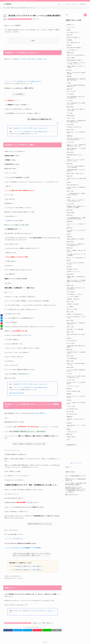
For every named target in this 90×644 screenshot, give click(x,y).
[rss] (84, 1)
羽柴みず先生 (70, 379)
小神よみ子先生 (70, 163)
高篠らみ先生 (70, 267)
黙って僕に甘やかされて (73, 449)
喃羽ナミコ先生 (70, 360)
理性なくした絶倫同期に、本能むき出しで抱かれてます (76, 271)
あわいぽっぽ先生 (71, 61)
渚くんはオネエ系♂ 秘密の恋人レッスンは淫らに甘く (76, 344)
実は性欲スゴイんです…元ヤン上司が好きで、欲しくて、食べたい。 (20, 19)
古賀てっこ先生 (70, 206)
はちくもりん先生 (71, 372)
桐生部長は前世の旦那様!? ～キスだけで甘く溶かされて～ (76, 183)
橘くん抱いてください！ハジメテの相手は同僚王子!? (76, 415)
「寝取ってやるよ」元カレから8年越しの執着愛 (76, 193)
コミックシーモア (71, 28)
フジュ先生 (69, 405)
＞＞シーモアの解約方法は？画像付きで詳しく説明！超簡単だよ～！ (27, 570)
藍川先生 (69, 31)
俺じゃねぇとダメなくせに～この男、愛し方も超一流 (76, 430)
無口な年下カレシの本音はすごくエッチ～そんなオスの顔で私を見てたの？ (76, 149)
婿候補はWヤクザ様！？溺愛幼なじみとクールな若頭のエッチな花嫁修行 (77, 223)
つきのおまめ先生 (71, 316)
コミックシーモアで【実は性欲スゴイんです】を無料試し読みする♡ (31, 132)
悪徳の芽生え (70, 255)
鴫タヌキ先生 (70, 226)
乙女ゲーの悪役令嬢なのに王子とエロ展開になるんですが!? (76, 111)
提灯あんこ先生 (70, 309)
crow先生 (69, 196)
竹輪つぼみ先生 (70, 297)
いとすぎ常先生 (70, 101)
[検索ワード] (76, 15)
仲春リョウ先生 (70, 338)
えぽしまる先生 (70, 133)
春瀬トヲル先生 (70, 386)
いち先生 (69, 88)
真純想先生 (69, 427)
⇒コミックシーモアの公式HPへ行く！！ (15, 539)
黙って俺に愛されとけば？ (73, 443)
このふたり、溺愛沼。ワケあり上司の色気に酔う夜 (76, 437)
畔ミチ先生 (69, 74)
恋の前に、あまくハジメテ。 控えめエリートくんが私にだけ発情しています (76, 216)
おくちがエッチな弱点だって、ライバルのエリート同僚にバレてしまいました (76, 67)
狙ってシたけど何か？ (72, 98)
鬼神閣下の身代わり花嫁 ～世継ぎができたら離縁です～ (76, 375)
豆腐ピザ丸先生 (70, 260)
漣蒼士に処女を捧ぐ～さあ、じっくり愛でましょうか (76, 462)
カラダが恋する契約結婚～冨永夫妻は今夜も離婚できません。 (76, 92)
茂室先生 (69, 465)
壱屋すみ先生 (70, 95)
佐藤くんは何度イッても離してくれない (76, 186)
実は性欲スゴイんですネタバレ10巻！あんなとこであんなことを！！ (31, 128)
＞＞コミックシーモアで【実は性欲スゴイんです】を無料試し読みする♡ (23, 81)
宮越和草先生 (70, 452)
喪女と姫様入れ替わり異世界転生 (74, 50)
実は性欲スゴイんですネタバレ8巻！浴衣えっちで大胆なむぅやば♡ (30, 59)
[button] (8, 630)
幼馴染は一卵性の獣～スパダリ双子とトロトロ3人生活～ (76, 71)
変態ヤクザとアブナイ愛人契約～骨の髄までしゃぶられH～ (76, 395)
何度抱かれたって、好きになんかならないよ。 (76, 455)
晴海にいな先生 (70, 391)
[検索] (86, 1)
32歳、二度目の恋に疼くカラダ (74, 45)
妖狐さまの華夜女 (71, 229)
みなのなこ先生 (70, 446)
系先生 (68, 169)
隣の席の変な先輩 (71, 124)
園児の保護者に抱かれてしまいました (75, 166)
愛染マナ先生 (70, 36)
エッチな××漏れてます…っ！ (73, 53)
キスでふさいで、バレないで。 (74, 418)
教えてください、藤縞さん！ (73, 335)
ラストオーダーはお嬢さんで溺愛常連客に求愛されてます (76, 402)
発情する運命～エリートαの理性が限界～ (76, 357)
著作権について (69, 504)
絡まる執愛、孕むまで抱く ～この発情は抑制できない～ (76, 382)
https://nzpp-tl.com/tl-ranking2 (17, 393)
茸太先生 (69, 282)
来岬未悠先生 (70, 146)
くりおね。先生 (70, 153)
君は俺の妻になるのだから (73, 291)
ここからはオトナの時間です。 (74, 321)
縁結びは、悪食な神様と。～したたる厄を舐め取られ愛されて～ (76, 160)
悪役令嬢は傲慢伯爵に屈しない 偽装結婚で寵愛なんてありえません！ (76, 85)
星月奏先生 (69, 421)
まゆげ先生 (69, 434)
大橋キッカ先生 (70, 139)
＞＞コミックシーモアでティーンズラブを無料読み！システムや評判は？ (23, 548)
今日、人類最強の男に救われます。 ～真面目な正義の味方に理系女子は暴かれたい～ (76, 235)
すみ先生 (69, 252)
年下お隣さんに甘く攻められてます (75, 136)
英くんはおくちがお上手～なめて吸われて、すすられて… (76, 285)
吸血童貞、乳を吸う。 (72, 474)
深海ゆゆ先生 (70, 245)
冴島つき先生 (70, 232)
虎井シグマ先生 (70, 327)
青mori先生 (69, 47)
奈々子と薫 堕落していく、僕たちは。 (75, 318)
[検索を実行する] (85, 15)
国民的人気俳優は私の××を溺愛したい (75, 64)
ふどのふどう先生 (71, 412)
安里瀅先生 (69, 81)
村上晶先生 (69, 458)
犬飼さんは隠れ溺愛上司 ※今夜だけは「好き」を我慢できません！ (76, 104)
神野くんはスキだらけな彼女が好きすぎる (76, 58)
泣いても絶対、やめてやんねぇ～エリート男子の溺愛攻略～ (76, 274)
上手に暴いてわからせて (73, 468)
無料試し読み (11, 221)
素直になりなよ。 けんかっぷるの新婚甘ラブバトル (76, 142)
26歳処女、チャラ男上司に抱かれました (76, 341)
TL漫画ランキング (71, 25)
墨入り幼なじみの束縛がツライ (74, 39)
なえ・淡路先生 (70, 332)
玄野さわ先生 (70, 176)
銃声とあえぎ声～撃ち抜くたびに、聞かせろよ (76, 363)
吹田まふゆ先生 (70, 398)
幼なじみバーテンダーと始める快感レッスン (76, 278)
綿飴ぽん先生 (70, 471)
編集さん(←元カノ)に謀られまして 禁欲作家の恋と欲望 (77, 78)
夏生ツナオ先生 (70, 347)
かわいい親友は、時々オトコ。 (74, 33)
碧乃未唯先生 (70, 42)
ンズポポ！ (8, 4)
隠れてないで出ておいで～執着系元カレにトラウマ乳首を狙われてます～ (76, 264)
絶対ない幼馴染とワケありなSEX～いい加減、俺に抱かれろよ (76, 312)
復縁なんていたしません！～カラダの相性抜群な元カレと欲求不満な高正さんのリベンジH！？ (76, 305)
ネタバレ (69, 476)
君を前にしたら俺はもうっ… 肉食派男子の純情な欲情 (76, 202)
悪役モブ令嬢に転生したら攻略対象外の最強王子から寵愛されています (76, 130)
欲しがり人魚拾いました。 (73, 369)
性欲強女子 (48, 623)
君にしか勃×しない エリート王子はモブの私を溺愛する (77, 249)
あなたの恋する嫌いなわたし (73, 199)
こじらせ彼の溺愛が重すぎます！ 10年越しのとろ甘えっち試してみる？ (76, 209)
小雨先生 (69, 212)
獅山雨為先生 (70, 238)
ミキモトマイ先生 (71, 440)
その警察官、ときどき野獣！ (73, 329)
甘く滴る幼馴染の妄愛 (72, 388)
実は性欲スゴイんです (37, 623)
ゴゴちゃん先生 (70, 219)
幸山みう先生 (70, 189)
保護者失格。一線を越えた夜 (73, 324)
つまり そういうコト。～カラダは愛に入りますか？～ (76, 242)
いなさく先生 (70, 107)
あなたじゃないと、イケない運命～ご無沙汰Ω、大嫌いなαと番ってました (76, 408)
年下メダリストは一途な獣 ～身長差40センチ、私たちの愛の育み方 (76, 179)
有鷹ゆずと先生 (70, 56)
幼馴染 (44, 623)
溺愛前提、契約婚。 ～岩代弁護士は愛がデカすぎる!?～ (76, 300)
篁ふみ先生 (69, 289)
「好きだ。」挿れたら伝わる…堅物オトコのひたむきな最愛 (77, 118)
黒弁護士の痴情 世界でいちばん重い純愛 (76, 258)
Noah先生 (69, 366)
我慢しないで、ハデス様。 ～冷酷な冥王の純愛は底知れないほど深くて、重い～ (76, 156)
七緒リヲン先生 (70, 354)
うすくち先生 (70, 121)
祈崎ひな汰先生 (70, 114)
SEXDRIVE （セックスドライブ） (74, 294)
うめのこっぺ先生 (71, 127)
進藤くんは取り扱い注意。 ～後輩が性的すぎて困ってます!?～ (76, 351)
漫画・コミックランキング (76, 500)
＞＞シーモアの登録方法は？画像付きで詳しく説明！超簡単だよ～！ (27, 566)
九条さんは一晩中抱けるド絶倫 (74, 424)
